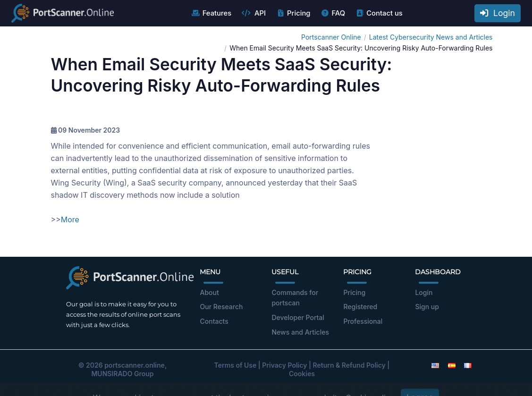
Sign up (427, 307)
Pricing (293, 13)
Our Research (221, 307)
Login (498, 13)
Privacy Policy (284, 365)
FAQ (333, 13)
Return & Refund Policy (349, 365)
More (70, 219)
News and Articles (300, 332)
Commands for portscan (295, 298)
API (253, 13)
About (209, 292)
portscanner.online (135, 365)
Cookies (302, 374)
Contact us (379, 13)
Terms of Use (236, 365)
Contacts (214, 321)
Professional (363, 321)
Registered (360, 307)
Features (211, 13)
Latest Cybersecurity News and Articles (431, 37)
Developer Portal (298, 317)
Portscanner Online (331, 37)
